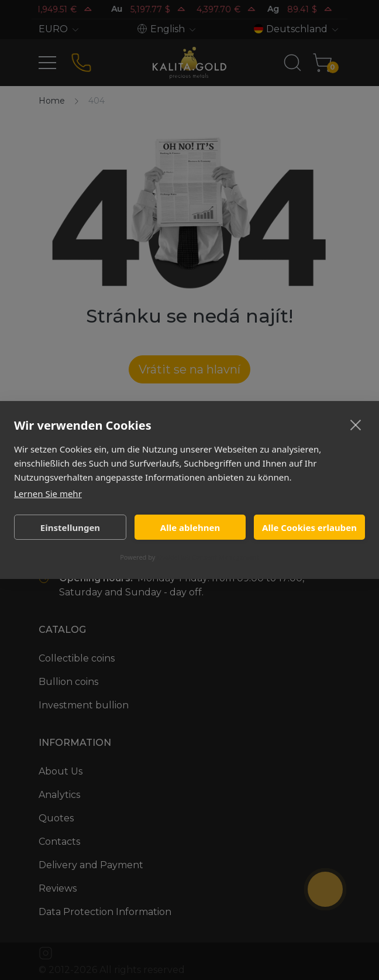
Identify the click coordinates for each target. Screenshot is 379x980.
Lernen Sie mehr (48, 494)
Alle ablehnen (190, 527)
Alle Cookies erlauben (309, 527)
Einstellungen (70, 527)
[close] (356, 424)
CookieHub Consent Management (208, 557)
